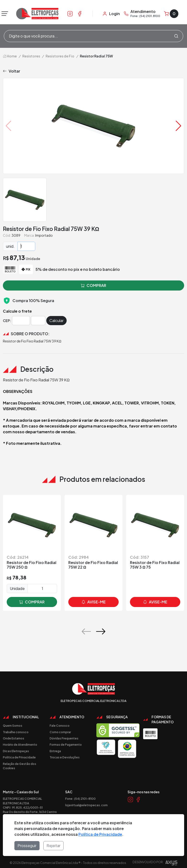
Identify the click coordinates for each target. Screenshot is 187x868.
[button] (178, 126)
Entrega (55, 751)
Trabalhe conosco (16, 732)
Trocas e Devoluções (65, 757)
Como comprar (60, 732)
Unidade (17, 588)
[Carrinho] (171, 14)
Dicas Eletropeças (16, 751)
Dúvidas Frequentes (64, 738)
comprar (32, 602)
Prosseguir (27, 846)
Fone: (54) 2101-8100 (80, 799)
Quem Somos (13, 725)
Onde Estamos (14, 738)
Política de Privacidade (100, 834)
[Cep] (21, 321)
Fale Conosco (60, 725)
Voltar (12, 71)
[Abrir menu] (4, 14)
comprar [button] (93, 285)
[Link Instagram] (70, 13)
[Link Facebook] (80, 13)
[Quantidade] (26, 246)
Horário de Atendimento (20, 744)
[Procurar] (176, 36)
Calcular (56, 320)
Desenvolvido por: (155, 864)
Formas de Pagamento (66, 744)
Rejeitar (53, 846)
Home (10, 56)
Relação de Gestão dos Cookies (20, 766)
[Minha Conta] (111, 14)
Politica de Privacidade (19, 757)
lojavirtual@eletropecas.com (86, 805)
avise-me (94, 602)
